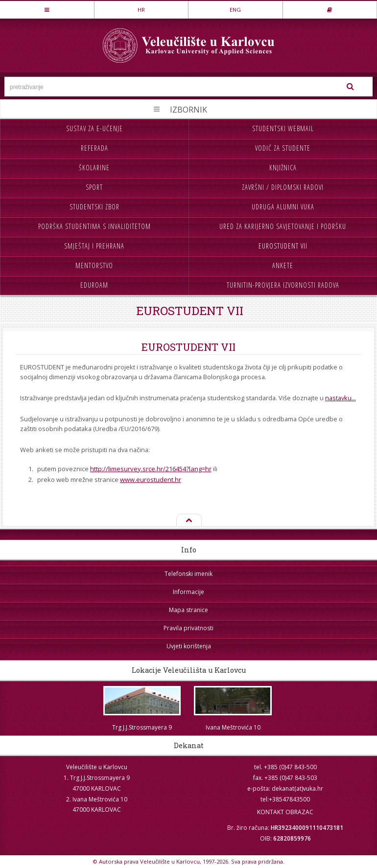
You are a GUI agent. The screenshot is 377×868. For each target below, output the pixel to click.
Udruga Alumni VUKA (283, 207)
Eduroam (94, 285)
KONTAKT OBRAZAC (285, 812)
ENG (235, 10)
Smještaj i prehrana (94, 246)
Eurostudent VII (283, 246)
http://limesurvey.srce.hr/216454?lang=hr (151, 469)
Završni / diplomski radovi (283, 187)
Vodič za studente (283, 148)
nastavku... (341, 398)
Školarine (94, 168)
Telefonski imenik (188, 574)
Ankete (283, 265)
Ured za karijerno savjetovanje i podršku (283, 226)
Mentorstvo (94, 265)
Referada (94, 148)
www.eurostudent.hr (151, 480)
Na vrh (188, 521)
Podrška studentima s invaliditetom (94, 226)
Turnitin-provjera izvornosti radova (283, 285)
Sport (94, 187)
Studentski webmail (283, 128)
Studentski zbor (94, 207)
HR (141, 10)
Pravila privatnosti (188, 628)
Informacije (188, 592)
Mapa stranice (188, 610)
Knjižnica (283, 168)
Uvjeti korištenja (189, 646)
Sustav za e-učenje (94, 128)
